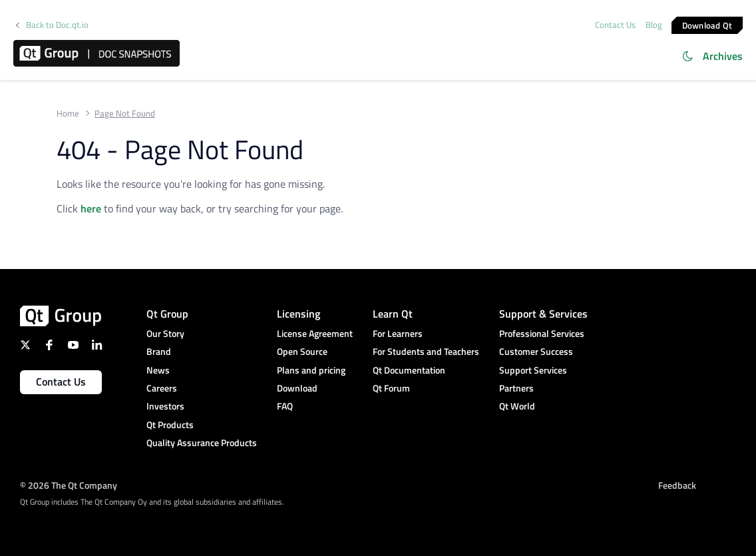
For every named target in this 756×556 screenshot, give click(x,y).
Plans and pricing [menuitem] (311, 370)
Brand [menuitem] (159, 351)
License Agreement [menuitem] (315, 333)
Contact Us (615, 25)
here (91, 208)
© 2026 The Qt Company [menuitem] (69, 485)
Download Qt (707, 25)
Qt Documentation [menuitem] (409, 370)
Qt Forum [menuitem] (391, 388)
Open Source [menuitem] (302, 351)
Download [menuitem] (297, 388)
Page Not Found (125, 114)
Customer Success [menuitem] (536, 351)
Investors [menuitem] (165, 406)
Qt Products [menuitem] (170, 424)
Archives (723, 56)
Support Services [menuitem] (533, 370)
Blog (654, 25)
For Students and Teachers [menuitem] (426, 351)
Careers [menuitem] (162, 388)
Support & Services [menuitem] (543, 314)
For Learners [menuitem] (398, 333)
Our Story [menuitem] (165, 333)
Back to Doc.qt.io (57, 25)
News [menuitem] (158, 370)
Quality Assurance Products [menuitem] (202, 442)
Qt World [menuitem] (517, 406)
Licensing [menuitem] (298, 314)
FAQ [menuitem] (285, 406)
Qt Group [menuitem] (167, 314)
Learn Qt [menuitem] (393, 314)
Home (68, 114)
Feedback (677, 485)
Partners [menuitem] (516, 388)
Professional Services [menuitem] (542, 333)
